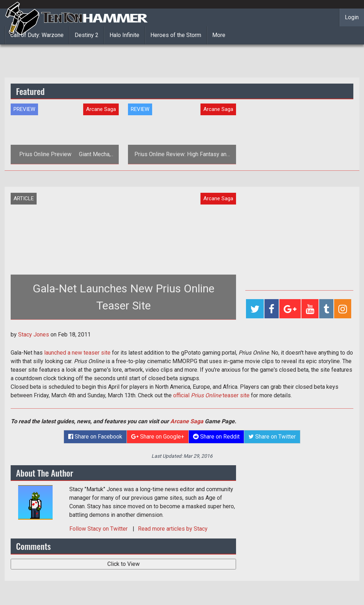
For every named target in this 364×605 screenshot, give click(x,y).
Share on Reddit (216, 437)
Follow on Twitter (99, 529)
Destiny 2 (87, 35)
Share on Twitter (272, 437)
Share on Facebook (95, 437)
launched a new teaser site (77, 353)
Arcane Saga (187, 421)
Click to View (124, 564)
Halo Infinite (124, 35)
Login (352, 17)
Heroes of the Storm (176, 35)
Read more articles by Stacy (173, 529)
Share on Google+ (158, 437)
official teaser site (211, 395)
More (219, 35)
